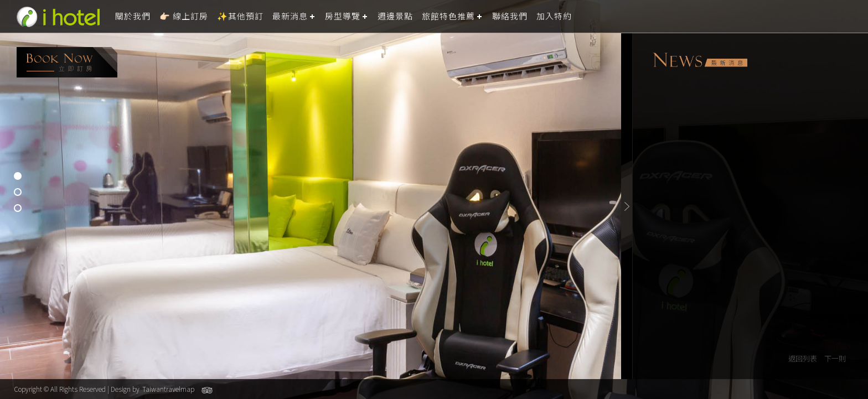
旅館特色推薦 (448, 16)
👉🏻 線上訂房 (184, 16)
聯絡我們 (510, 16)
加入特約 (554, 16)
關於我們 (133, 16)
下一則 (835, 358)
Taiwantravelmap (168, 389)
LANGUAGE (853, 16)
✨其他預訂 (240, 16)
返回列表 (803, 358)
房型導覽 (343, 16)
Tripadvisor (207, 390)
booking (67, 62)
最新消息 (290, 16)
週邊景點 (395, 16)
